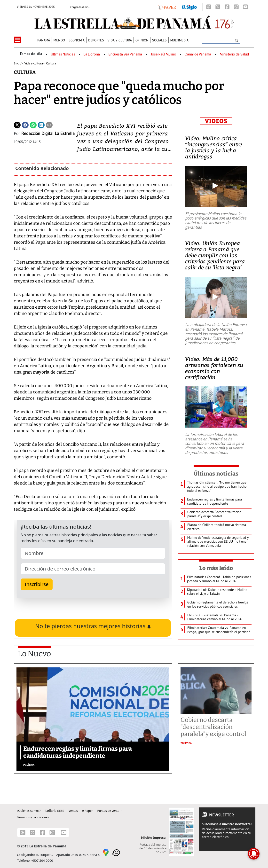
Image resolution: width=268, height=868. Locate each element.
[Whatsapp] (33, 125)
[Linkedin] (41, 125)
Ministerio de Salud (234, 54)
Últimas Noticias (63, 54)
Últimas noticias (216, 474)
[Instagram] (236, 7)
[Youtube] (245, 7)
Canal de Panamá (198, 54)
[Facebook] (227, 7)
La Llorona (92, 54)
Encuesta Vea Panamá (125, 54)
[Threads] (209, 7)
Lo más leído (216, 568)
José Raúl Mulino (163, 54)
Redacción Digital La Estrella (48, 133)
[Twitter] (17, 125)
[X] (218, 7)
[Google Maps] (106, 852)
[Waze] (116, 852)
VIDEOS (216, 121)
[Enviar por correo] (49, 125)
